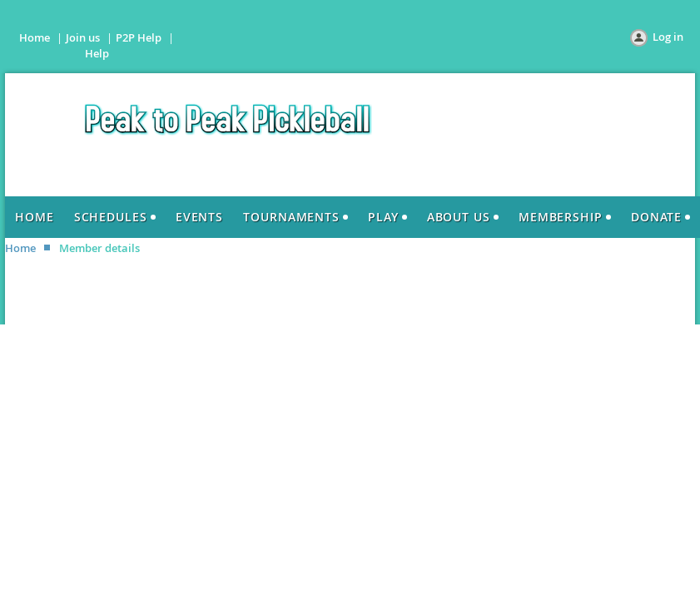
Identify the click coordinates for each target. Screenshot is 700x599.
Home (35, 37)
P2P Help (139, 37)
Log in (668, 37)
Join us (83, 37)
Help (97, 53)
